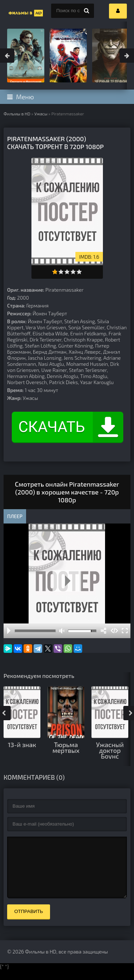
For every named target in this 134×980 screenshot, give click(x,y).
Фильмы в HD (17, 114)
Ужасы (41, 114)
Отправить (29, 922)
